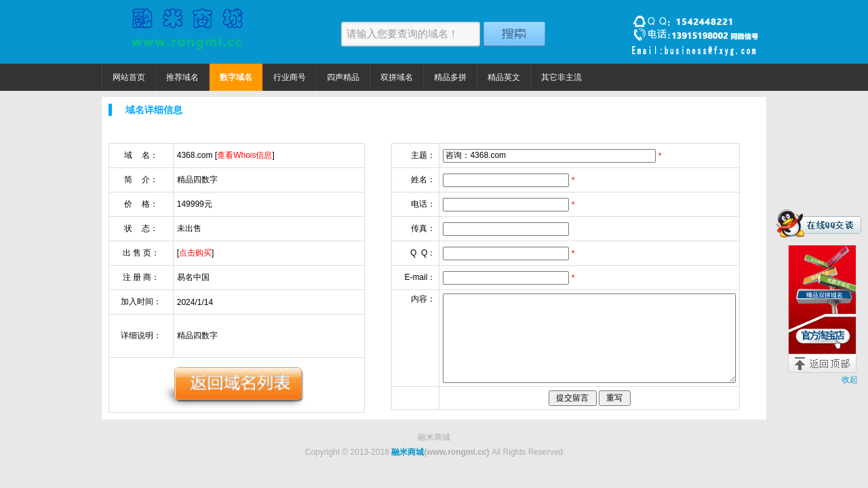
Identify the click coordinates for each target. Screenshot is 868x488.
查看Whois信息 (244, 155)
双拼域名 (397, 77)
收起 (850, 380)
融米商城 (408, 452)
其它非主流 (561, 77)
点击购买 (195, 253)
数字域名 (236, 77)
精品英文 (504, 77)
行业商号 (290, 77)
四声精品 (343, 77)
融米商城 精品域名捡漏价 (186, 32)
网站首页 (129, 77)
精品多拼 (450, 77)
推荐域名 (182, 77)
